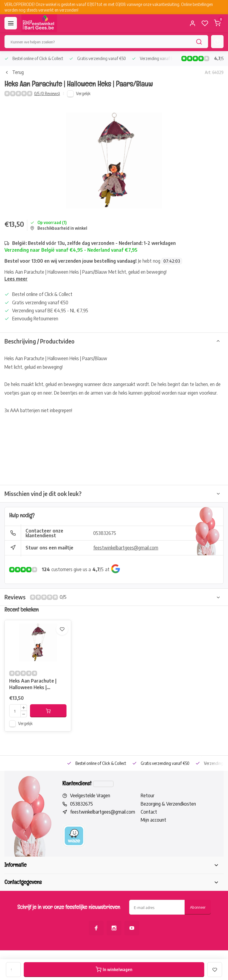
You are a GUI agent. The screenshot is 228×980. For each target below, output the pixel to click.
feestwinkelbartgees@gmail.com (126, 548)
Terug (14, 72)
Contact (149, 812)
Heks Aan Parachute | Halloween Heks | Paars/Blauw (33, 685)
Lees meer (16, 279)
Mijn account (153, 820)
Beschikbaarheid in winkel (59, 228)
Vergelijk (83, 93)
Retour (148, 795)
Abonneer (198, 907)
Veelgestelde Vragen (90, 795)
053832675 (105, 533)
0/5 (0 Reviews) (47, 93)
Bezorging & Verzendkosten (168, 804)
